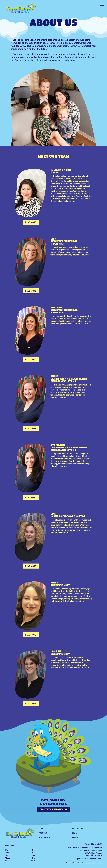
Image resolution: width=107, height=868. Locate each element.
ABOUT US (43, 833)
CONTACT (76, 837)
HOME (41, 829)
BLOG (74, 833)
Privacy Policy (71, 863)
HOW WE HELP (45, 837)
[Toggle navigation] (102, 5)
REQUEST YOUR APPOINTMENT (53, 809)
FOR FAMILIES (78, 829)
